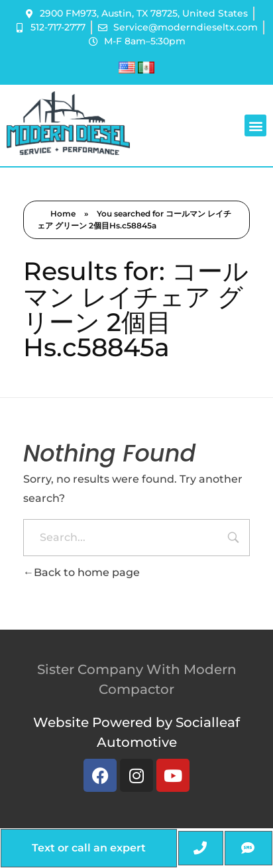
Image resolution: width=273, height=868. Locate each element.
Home (63, 214)
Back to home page (82, 572)
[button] (255, 125)
